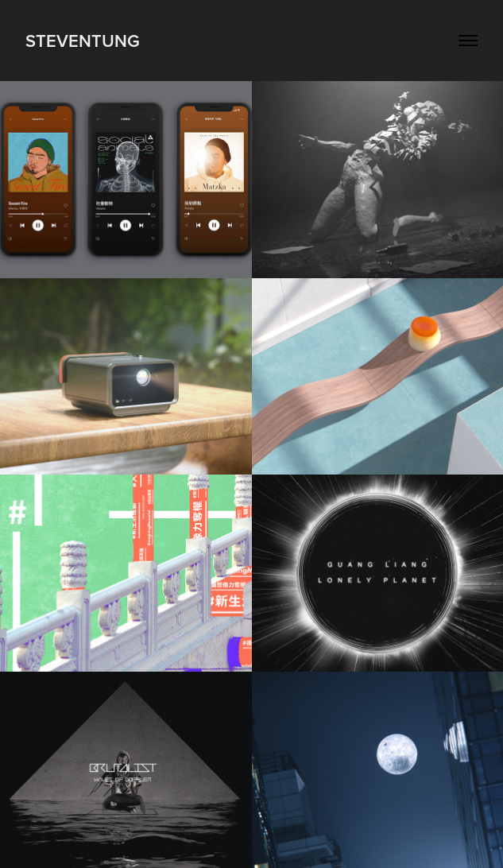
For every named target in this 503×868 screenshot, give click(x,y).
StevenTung (83, 41)
